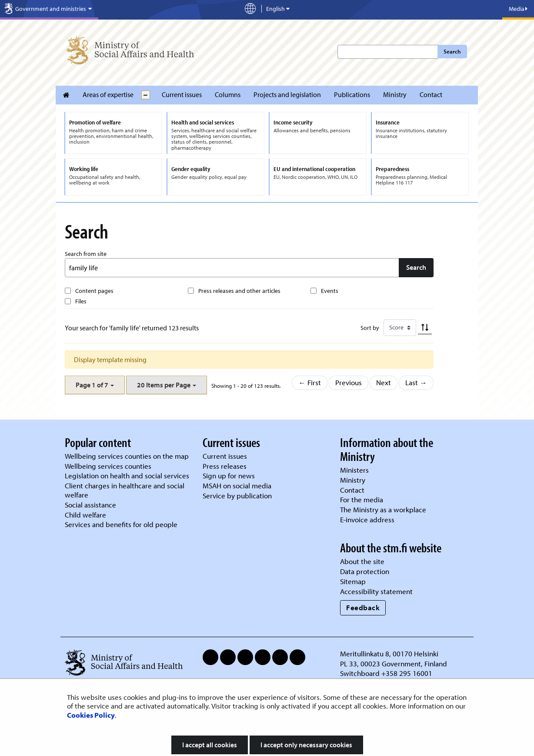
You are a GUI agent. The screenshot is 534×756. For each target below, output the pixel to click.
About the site (362, 561)
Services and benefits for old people (121, 524)
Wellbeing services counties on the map (127, 456)
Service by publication (237, 496)
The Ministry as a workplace (383, 509)
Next (384, 382)
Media (518, 9)
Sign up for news (229, 475)
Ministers (354, 470)
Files (81, 301)
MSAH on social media (237, 486)
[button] (95, 385)
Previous (349, 382)
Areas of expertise (108, 94)
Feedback (363, 607)
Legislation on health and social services (127, 475)
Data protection (365, 571)
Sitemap (353, 581)
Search (452, 51)
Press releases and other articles (239, 291)
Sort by (370, 328)
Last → (416, 382)
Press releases (225, 466)
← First (310, 382)
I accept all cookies (210, 745)
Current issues (182, 94)
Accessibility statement (376, 591)
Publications (352, 94)
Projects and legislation (287, 94)
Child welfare (85, 515)
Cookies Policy (91, 715)
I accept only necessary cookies (306, 745)
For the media (362, 499)
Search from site (86, 254)
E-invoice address (367, 519)
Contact (431, 94)
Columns (228, 94)
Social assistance (90, 505)
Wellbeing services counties (108, 466)
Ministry (395, 94)
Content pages (94, 291)
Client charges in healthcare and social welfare (125, 490)
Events (330, 291)
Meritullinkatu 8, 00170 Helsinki (389, 654)
